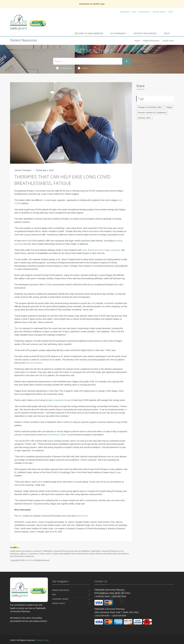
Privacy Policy (59, 603)
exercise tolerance (34, 363)
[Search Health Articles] (88, 61)
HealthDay (29, 560)
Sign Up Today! (159, 12)
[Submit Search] (126, 61)
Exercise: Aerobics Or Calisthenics (152, 113)
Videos (83, 68)
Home (137, 41)
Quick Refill (145, 12)
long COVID (82, 516)
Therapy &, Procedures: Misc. (150, 107)
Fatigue (169, 107)
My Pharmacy (119, 33)
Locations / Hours (60, 599)
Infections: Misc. (144, 118)
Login (170, 12)
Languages (125, 12)
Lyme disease (88, 250)
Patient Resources (145, 33)
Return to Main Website (89, 33)
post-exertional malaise (56, 435)
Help (134, 12)
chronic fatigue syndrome (109, 250)
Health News (64, 68)
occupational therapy (61, 400)
